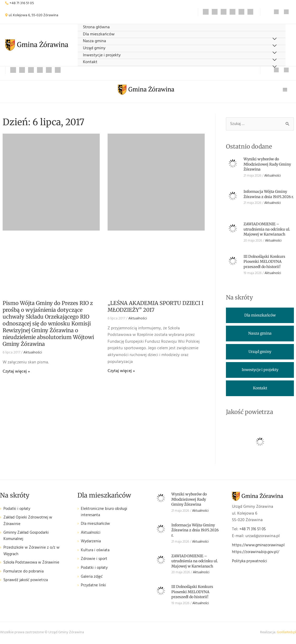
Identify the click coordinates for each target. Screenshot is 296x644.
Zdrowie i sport (95, 561)
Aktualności (33, 354)
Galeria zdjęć (92, 579)
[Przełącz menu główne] (285, 90)
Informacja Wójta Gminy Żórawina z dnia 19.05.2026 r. (269, 195)
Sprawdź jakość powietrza (27, 583)
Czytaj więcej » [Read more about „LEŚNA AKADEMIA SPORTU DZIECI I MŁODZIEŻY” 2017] (121, 372)
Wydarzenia (91, 543)
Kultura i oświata (96, 552)
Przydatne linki (94, 587)
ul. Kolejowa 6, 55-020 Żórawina (33, 15)
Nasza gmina (94, 41)
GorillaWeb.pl (286, 634)
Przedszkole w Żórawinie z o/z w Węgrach (33, 553)
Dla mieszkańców (99, 34)
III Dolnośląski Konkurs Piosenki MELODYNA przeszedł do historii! (264, 263)
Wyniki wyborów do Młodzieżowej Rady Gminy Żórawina (267, 165)
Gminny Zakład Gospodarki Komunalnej (28, 538)
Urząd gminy (94, 48)
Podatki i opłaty (18, 510)
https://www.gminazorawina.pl (260, 547)
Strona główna (96, 27)
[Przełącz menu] (274, 67)
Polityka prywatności (251, 563)
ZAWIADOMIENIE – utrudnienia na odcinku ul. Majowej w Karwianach (267, 230)
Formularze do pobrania (25, 574)
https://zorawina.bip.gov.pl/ (257, 553)
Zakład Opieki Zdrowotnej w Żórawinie (29, 522)
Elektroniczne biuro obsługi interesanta (106, 514)
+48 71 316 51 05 (22, 3)
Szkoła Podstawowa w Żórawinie (34, 566)
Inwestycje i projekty (102, 55)
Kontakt (90, 62)
